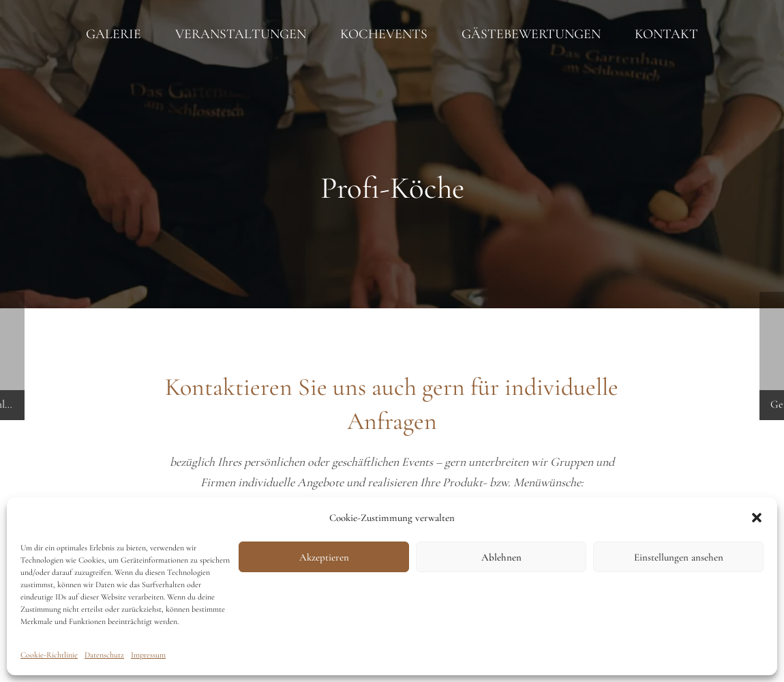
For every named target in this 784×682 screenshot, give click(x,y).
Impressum (148, 655)
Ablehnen (501, 557)
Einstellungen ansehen (679, 557)
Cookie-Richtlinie (49, 655)
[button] (757, 518)
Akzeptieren (324, 557)
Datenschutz (104, 655)
